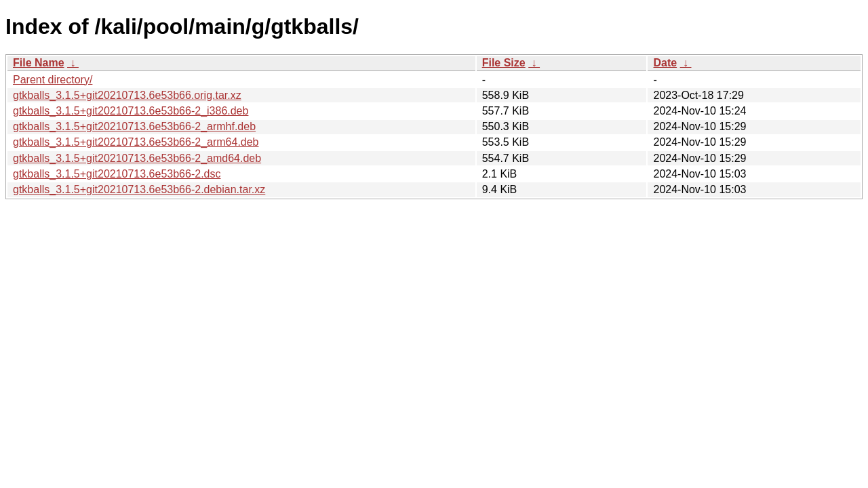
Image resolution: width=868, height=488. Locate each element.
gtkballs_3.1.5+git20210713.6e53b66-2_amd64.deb (137, 158)
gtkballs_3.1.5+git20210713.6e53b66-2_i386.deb (131, 111)
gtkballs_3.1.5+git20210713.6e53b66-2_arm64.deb (136, 142)
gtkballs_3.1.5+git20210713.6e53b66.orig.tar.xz (127, 95)
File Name (39, 63)
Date (665, 63)
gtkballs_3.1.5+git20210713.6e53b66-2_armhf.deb (134, 126)
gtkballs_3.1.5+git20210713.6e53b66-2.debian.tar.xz (139, 189)
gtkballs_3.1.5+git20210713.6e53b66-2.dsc (117, 174)
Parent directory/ (53, 80)
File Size (504, 63)
